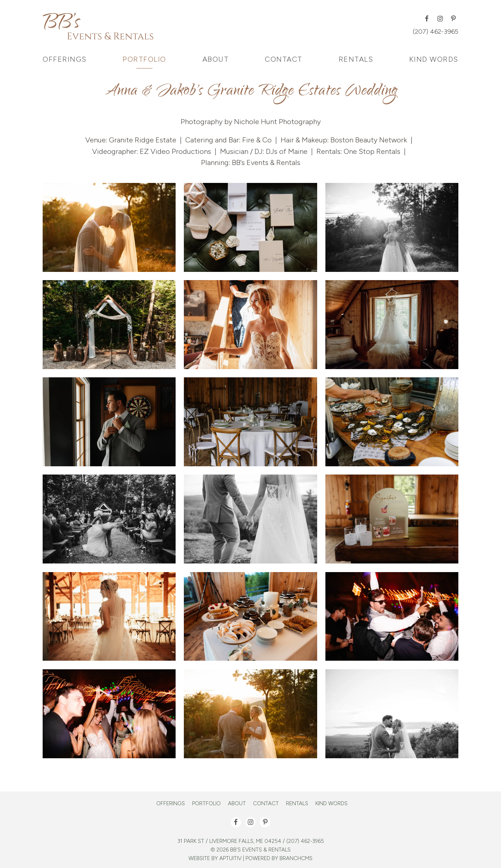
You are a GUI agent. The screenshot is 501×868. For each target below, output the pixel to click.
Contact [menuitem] (284, 59)
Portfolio (206, 804)
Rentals (297, 804)
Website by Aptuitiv (215, 858)
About (237, 804)
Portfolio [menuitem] (144, 59)
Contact (266, 804)
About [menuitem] (216, 59)
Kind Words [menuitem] (434, 59)
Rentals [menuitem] (356, 59)
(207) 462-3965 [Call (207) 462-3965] (436, 32)
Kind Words (331, 804)
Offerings (171, 804)
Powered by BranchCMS (279, 858)
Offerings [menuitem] (65, 59)
